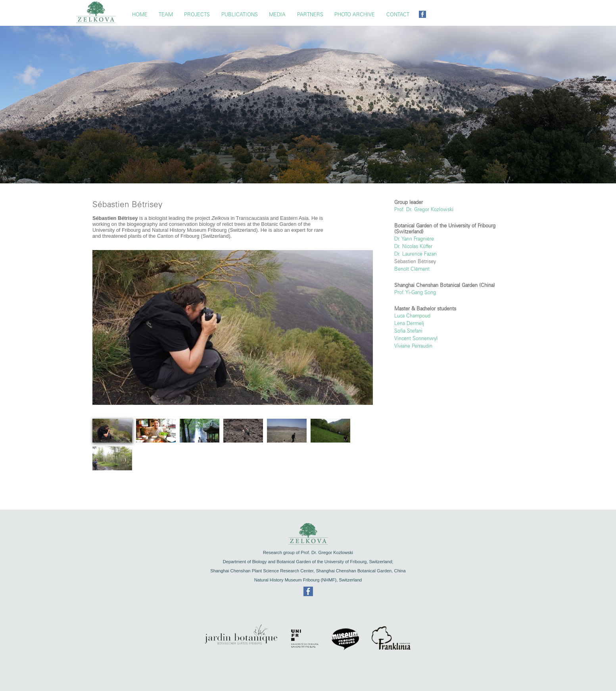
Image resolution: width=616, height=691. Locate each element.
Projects (197, 14)
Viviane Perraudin (413, 346)
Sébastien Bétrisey (415, 261)
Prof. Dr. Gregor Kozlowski (424, 209)
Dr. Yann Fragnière (414, 239)
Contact (398, 14)
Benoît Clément (412, 269)
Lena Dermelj (409, 323)
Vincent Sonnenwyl (416, 338)
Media (277, 14)
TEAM (166, 14)
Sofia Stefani (408, 331)
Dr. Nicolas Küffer (413, 246)
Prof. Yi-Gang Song (415, 292)
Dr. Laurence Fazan (415, 254)
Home (140, 14)
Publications (240, 14)
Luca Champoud (412, 316)
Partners (310, 14)
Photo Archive (355, 14)
